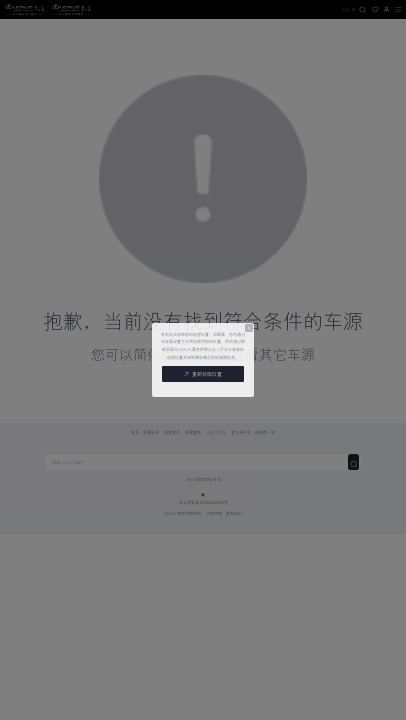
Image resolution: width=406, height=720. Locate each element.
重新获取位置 (203, 374)
